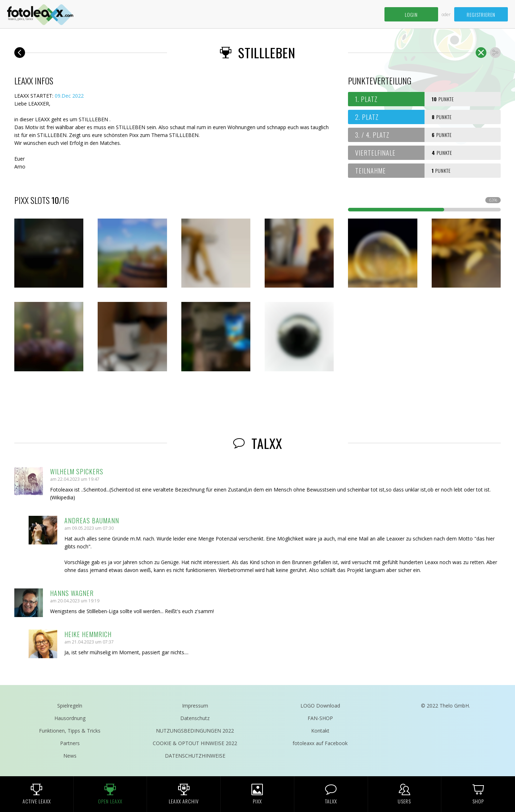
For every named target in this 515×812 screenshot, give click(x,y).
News (70, 756)
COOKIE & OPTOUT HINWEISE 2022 (195, 743)
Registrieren (481, 14)
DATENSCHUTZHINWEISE (195, 756)
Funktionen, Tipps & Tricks (70, 731)
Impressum (195, 706)
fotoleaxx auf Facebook (320, 743)
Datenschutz (195, 718)
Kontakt (320, 731)
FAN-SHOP (320, 718)
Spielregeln (70, 706)
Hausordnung (70, 718)
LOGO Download (320, 706)
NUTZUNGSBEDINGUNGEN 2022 (195, 731)
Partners (70, 743)
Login (411, 14)
